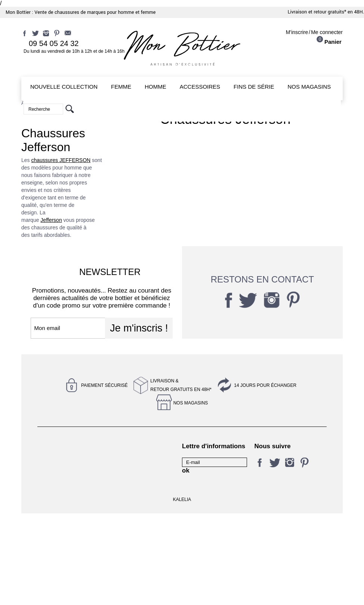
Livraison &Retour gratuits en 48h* (181, 385)
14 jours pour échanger (265, 385)
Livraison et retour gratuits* (317, 12)
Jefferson (51, 220)
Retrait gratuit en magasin (129, 514)
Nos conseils (124, 471)
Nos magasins (191, 403)
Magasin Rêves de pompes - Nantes (59, 485)
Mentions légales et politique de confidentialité (132, 453)
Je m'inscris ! (139, 328)
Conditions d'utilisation (63, 471)
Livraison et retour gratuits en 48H (58, 503)
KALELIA (182, 591)
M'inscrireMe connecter (314, 32)
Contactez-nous (56, 446)
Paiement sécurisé (104, 385)
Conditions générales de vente (66, 532)
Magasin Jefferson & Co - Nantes (137, 485)
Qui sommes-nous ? (133, 529)
